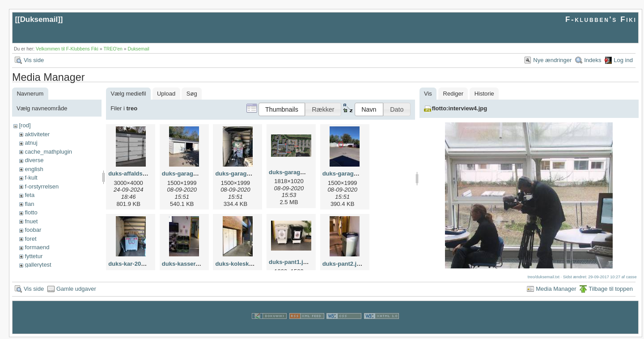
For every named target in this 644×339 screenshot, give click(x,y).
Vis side (34, 60)
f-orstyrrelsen (42, 186)
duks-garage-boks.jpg (192, 174)
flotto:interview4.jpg (460, 108)
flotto (31, 212)
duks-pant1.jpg (289, 262)
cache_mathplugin (48, 152)
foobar (33, 230)
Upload (166, 94)
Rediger (453, 94)
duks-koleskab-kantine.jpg (252, 264)
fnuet (31, 221)
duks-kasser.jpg (184, 264)
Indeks (593, 60)
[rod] (25, 125)
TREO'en (113, 49)
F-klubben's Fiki (601, 19)
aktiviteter (37, 134)
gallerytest (38, 265)
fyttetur (34, 256)
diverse (34, 160)
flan (29, 204)
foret (30, 239)
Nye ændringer (552, 60)
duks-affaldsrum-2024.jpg (144, 174)
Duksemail (39, 19)
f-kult (31, 178)
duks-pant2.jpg (343, 264)
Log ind (623, 60)
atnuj (31, 143)
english (34, 169)
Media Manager (556, 291)
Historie (484, 94)
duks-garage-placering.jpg (359, 174)
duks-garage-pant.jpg (245, 174)
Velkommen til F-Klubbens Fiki (67, 49)
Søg (192, 94)
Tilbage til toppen (611, 291)
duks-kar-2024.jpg (133, 264)
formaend (37, 247)
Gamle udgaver (76, 291)
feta (30, 195)
